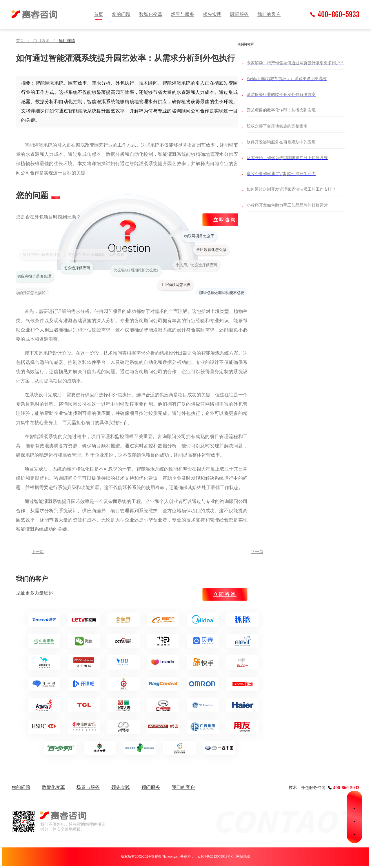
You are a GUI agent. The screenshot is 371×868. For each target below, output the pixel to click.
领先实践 (212, 14)
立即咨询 (225, 220)
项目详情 (67, 41)
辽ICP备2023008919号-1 (216, 856)
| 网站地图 (242, 856)
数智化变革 (151, 14)
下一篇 (257, 552)
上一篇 (38, 552)
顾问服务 (239, 14)
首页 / (25, 41)
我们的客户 (269, 14)
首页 (99, 14)
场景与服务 (183, 14)
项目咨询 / (46, 41)
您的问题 (121, 14)
